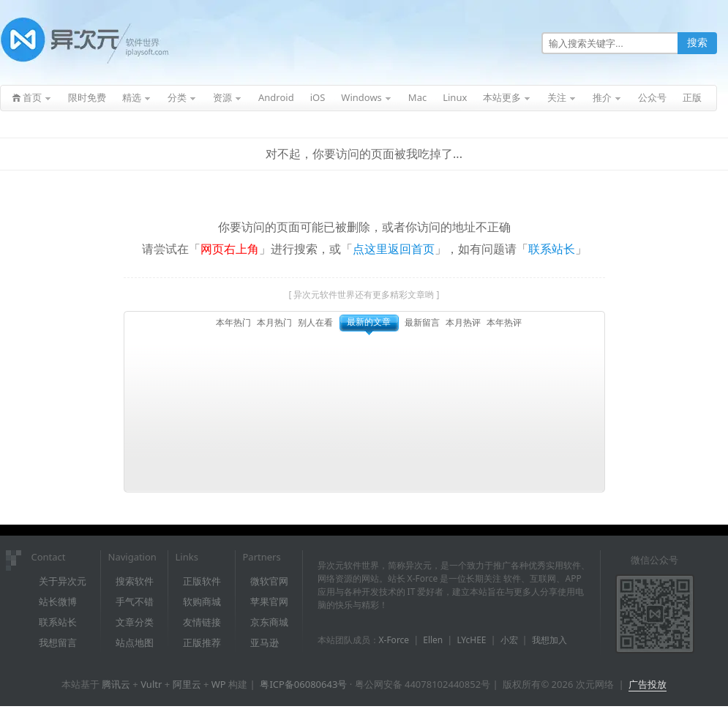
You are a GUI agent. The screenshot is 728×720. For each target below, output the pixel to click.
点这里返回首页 (394, 249)
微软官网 (269, 581)
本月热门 (274, 322)
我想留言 (58, 642)
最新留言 (422, 322)
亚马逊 (264, 642)
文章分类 (135, 622)
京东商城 (269, 622)
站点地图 (135, 642)
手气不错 (135, 601)
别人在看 (315, 322)
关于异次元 (63, 581)
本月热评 (463, 322)
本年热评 (504, 322)
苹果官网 (269, 601)
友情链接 (202, 622)
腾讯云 (116, 684)
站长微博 (58, 601)
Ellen (433, 640)
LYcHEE (471, 640)
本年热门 (233, 322)
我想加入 (549, 640)
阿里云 (187, 684)
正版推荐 (202, 642)
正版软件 (202, 581)
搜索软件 (135, 581)
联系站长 (552, 249)
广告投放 (648, 684)
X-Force (394, 640)
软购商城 (202, 601)
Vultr (151, 684)
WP (219, 684)
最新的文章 (369, 322)
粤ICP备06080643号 (303, 684)
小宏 (509, 640)
